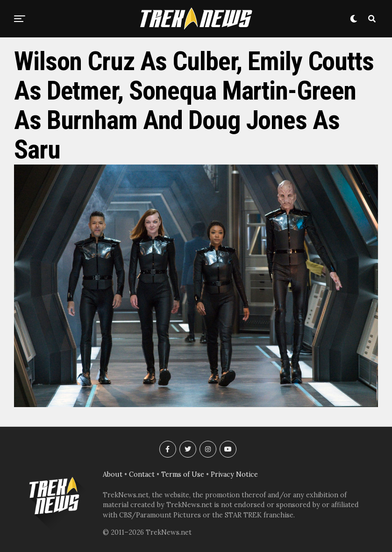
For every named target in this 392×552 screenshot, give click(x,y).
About (113, 474)
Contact (142, 474)
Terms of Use (183, 474)
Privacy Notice (234, 474)
